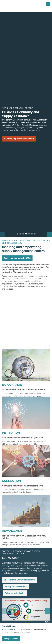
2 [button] (20, 234)
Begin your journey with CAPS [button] (17, 258)
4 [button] (26, 234)
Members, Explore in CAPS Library (19, 139)
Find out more (8, 629)
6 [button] (32, 234)
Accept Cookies (11, 639)
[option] (26, 125)
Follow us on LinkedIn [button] (14, 593)
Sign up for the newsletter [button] (16, 587)
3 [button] (23, 234)
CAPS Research (12, 6)
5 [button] (29, 234)
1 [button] (17, 234)
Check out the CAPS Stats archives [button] (19, 580)
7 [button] (35, 234)
